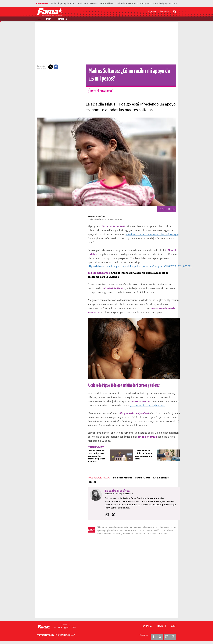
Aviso (173, 626)
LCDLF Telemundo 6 (92, 3)
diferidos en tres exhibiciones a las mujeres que (150, 235)
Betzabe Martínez (95, 217)
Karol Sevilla (120, 3)
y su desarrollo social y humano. (146, 406)
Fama (49, 19)
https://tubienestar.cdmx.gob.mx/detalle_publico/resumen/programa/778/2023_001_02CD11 (138, 266)
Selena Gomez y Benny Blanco (140, 3)
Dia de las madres (121, 478)
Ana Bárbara (108, 3)
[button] (49, 67)
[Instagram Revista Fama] (167, 637)
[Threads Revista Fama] (173, 637)
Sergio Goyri (77, 3)
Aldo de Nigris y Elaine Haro (166, 3)
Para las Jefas (141, 478)
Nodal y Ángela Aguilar (60, 3)
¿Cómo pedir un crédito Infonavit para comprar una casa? (142, 455)
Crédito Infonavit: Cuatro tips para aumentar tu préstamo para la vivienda (95, 456)
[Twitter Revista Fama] (160, 637)
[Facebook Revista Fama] (154, 637)
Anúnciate (148, 626)
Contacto (162, 626)
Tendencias (63, 19)
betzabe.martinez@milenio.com (117, 494)
